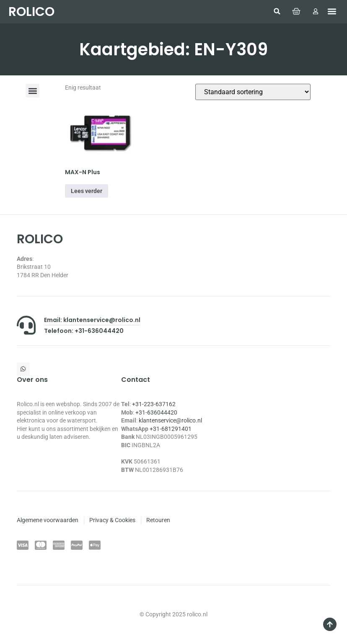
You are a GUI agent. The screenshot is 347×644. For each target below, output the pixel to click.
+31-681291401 (171, 429)
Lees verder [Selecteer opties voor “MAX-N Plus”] (87, 191)
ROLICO (31, 12)
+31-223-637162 (154, 404)
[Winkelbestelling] (253, 92)
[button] (277, 11)
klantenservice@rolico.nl (170, 420)
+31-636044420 (156, 412)
